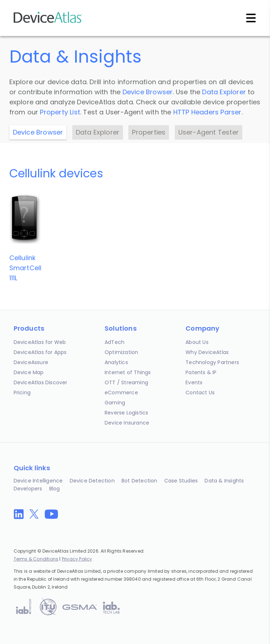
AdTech (115, 342)
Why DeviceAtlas (207, 352)
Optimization (121, 352)
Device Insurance (127, 423)
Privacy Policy (77, 559)
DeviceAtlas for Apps (40, 352)
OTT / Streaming (126, 382)
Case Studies (181, 481)
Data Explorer (224, 92)
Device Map (29, 372)
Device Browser (148, 92)
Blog (55, 489)
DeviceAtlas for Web (40, 342)
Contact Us (200, 393)
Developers (28, 489)
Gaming (115, 403)
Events (194, 382)
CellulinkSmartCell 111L (26, 268)
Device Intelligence (38, 481)
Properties (149, 132)
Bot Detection (139, 481)
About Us (197, 342)
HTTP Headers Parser (207, 112)
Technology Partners (212, 362)
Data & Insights (224, 481)
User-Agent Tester (209, 132)
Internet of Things (128, 372)
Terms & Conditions (36, 559)
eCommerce (121, 393)
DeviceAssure (31, 362)
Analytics (116, 362)
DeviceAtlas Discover (41, 382)
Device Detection (92, 481)
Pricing (22, 393)
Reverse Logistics (126, 413)
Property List (60, 112)
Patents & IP (201, 372)
